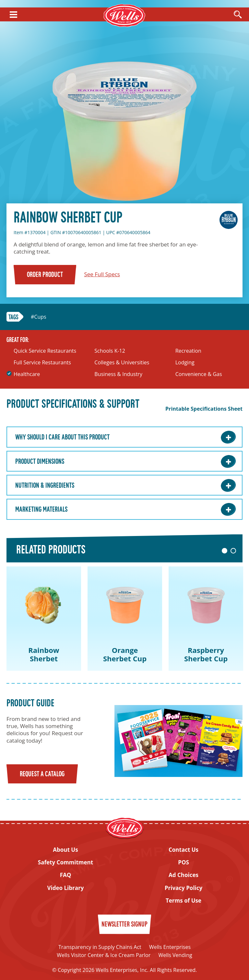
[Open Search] (238, 15)
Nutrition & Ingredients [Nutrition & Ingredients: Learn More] (45, 486)
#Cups (39, 317)
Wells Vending (175, 955)
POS (184, 862)
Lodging (185, 363)
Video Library (66, 888)
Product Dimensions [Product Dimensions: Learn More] (40, 462)
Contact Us (184, 850)
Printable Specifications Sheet (204, 409)
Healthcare (27, 374)
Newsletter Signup (124, 925)
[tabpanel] (44, 619)
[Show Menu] (13, 15)
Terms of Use (184, 901)
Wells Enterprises (170, 947)
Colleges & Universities (122, 363)
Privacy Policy (184, 888)
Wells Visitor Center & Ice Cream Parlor (104, 955)
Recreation (188, 351)
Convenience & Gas (199, 374)
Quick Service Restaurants (45, 351)
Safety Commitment (65, 862)
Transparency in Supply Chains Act (100, 947)
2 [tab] (233, 551)
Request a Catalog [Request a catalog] (42, 775)
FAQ (66, 875)
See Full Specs (102, 274)
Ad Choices (184, 875)
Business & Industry (118, 374)
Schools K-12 (110, 351)
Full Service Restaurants (42, 363)
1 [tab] (225, 551)
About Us (65, 850)
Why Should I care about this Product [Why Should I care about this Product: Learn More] (62, 438)
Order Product (45, 275)
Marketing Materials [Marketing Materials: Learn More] (41, 510)
